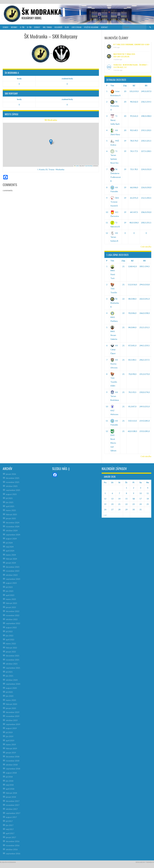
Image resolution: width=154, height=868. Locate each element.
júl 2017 (9, 821)
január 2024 (11, 563)
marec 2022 (11, 644)
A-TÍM (22, 27)
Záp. (125, 85)
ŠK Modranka (51, 120)
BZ (134, 85)
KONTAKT (104, 27)
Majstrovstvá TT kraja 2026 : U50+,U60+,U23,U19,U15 (125, 55)
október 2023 (12, 575)
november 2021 (13, 660)
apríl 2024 (10, 551)
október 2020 (12, 680)
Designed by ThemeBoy (145, 862)
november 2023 (13, 571)
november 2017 (13, 805)
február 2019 (11, 748)
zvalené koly (67, 78)
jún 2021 (10, 676)
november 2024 (13, 526)
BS (146, 85)
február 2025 (11, 514)
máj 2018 (10, 785)
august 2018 (11, 773)
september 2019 (13, 724)
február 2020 (11, 704)
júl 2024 (9, 543)
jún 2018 (10, 781)
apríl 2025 (10, 506)
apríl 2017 (10, 833)
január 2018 (11, 797)
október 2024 (12, 530)
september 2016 (13, 854)
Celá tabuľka (146, 247)
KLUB (67, 27)
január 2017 (11, 837)
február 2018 (11, 793)
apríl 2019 (10, 740)
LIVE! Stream (76, 27)
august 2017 (11, 817)
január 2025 (11, 518)
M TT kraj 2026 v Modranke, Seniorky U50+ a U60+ (132, 44)
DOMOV (5, 27)
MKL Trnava (47, 27)
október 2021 (12, 664)
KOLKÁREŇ (58, 27)
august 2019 (11, 728)
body (19, 78)
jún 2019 (10, 736)
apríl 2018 (10, 789)
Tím (112, 85)
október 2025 (12, 486)
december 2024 (13, 523)
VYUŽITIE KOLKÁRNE (91, 27)
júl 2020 (9, 692)
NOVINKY (14, 27)
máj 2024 (10, 547)
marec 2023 (11, 599)
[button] (51, 142)
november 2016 (13, 845)
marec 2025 (11, 510)
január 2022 (11, 652)
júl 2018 (9, 777)
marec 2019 (11, 744)
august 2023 (11, 583)
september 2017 (13, 813)
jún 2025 (10, 502)
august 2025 (11, 494)
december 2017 (13, 801)
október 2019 (12, 720)
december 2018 (13, 757)
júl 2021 (9, 672)
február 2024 (11, 559)
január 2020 (11, 708)
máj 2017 (10, 829)
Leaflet (76, 166)
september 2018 (13, 769)
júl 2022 (9, 631)
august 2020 (11, 688)
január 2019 (11, 753)
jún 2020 (10, 696)
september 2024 (13, 535)
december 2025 (13, 478)
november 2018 (13, 761)
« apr (105, 515)
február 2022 (11, 648)
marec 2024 (11, 555)
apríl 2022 (10, 640)
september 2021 (13, 668)
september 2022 (13, 623)
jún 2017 (10, 825)
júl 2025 (9, 498)
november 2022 (13, 615)
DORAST (37, 27)
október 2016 (12, 849)
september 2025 (13, 490)
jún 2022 (10, 636)
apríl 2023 (10, 595)
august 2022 (11, 627)
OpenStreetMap (89, 166)
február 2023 (11, 603)
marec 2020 (11, 700)
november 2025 (13, 482)
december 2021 (13, 656)
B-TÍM (29, 27)
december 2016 (13, 841)
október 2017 (12, 809)
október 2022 (12, 619)
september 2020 (13, 684)
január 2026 (11, 474)
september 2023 (13, 579)
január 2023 (11, 607)
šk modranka (42, 12)
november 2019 (13, 716)
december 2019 (13, 712)
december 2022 (13, 611)
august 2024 (11, 539)
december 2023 (13, 567)
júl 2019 (9, 732)
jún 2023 (10, 591)
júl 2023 (9, 587)
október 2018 (12, 765)
